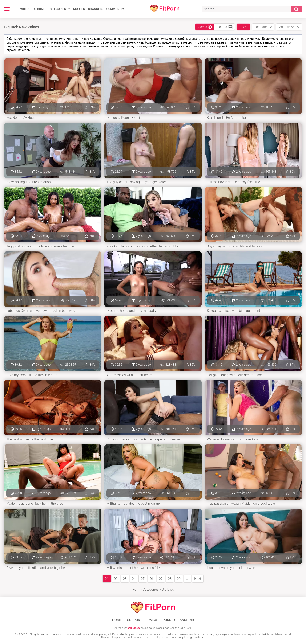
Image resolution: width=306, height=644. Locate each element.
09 (179, 579)
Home (117, 620)
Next (198, 579)
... (187, 579)
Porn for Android (178, 620)
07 (161, 579)
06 (152, 579)
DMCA (152, 620)
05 (143, 579)
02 (116, 579)
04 (134, 579)
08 (170, 579)
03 (125, 579)
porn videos (134, 628)
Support (135, 620)
